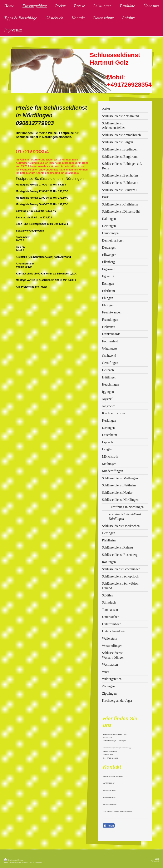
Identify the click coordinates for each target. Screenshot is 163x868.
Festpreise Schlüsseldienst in (41, 179)
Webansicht (155, 861)
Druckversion (11, 860)
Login (157, 859)
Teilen (109, 826)
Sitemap (21, 860)
